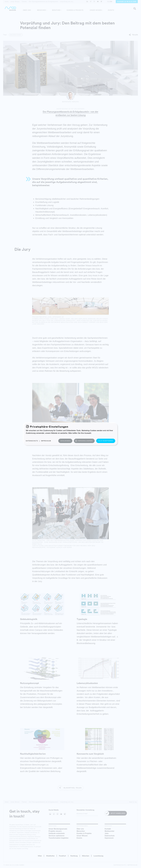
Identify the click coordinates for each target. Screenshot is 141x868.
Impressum (46, 441)
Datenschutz (32, 441)
